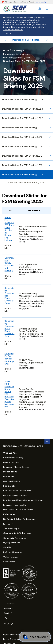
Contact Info (10, 604)
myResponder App (12, 543)
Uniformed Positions (12, 552)
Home (6, 50)
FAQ (6, 618)
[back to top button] (47, 442)
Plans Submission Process (15, 495)
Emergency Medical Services (16, 467)
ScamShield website (13, 30)
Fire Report (8, 524)
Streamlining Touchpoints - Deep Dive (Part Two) (9, 328)
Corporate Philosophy (13, 458)
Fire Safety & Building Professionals (19, 519)
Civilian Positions (11, 557)
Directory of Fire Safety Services (18, 510)
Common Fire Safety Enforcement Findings (9, 264)
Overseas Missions (12, 481)
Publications (9, 477)
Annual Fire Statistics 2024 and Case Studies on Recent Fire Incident (9, 229)
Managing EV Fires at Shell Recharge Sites (9, 359)
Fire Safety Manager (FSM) (17, 58)
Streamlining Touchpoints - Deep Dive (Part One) (9, 296)
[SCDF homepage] (15, 11)
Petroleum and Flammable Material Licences (23, 500)
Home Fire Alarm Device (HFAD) (17, 491)
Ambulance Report (12, 529)
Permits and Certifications (16, 54)
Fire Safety (17, 50)
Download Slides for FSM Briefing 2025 (26, 182)
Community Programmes (15, 538)
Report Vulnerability (14, 635)
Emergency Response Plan (15, 505)
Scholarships (9, 562)
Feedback (8, 608)
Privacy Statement (12, 639)
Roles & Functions (11, 462)
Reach (8, 613)
